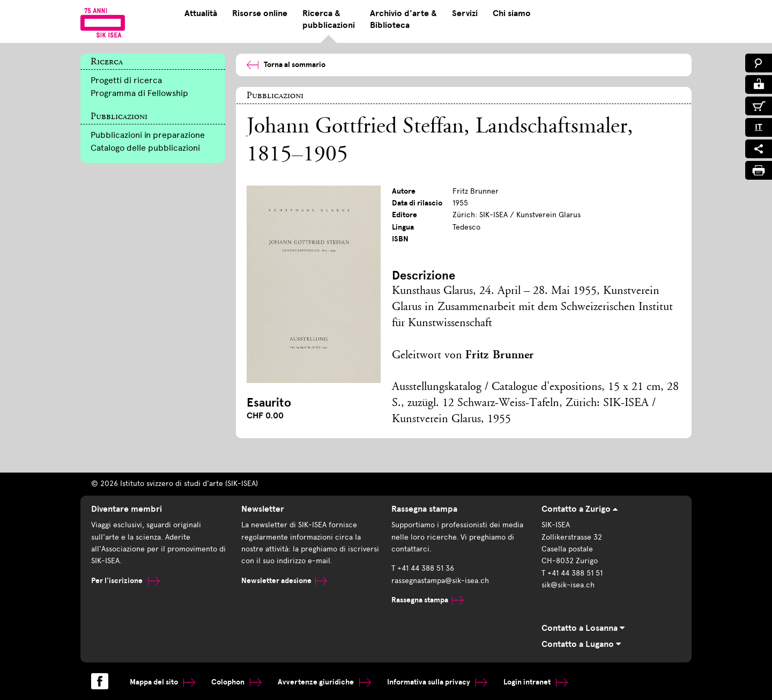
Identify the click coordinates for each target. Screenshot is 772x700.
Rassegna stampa (428, 600)
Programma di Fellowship (139, 93)
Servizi (465, 13)
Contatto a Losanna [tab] (583, 628)
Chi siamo (512, 13)
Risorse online (260, 13)
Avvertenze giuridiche (324, 682)
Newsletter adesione (284, 581)
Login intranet (536, 682)
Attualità (201, 13)
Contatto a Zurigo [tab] (580, 509)
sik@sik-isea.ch (568, 585)
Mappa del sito (162, 682)
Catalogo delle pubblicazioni (145, 148)
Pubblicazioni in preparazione (148, 135)
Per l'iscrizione (125, 581)
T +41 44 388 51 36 (423, 568)
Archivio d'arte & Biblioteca (403, 19)
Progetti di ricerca (126, 80)
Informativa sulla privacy (437, 682)
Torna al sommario (286, 65)
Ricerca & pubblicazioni (329, 19)
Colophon (236, 682)
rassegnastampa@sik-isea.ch (440, 581)
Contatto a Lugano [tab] (581, 644)
